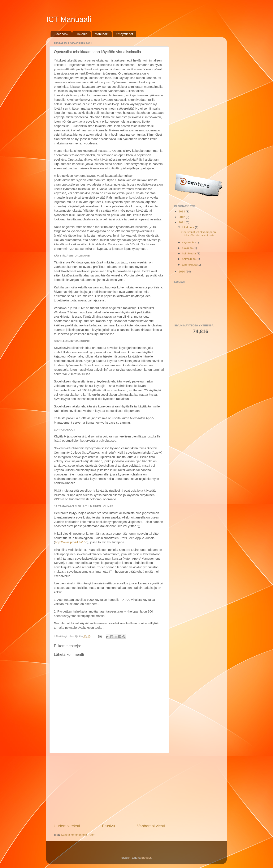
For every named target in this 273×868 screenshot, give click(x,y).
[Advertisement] (109, 788)
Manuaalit (102, 34)
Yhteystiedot (124, 34)
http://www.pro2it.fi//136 (71, 542)
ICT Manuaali (69, 19)
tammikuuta (190, 265)
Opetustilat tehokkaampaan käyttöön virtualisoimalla (199, 234)
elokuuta (188, 248)
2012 (182, 217)
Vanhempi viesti (151, 826)
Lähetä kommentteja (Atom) (79, 835)
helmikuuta (189, 259)
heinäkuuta (189, 253)
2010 (182, 272)
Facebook (61, 34)
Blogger (146, 858)
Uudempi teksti (67, 826)
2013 (182, 211)
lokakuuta (188, 227)
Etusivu (109, 826)
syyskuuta (189, 242)
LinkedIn (81, 34)
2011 (182, 222)
